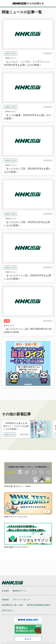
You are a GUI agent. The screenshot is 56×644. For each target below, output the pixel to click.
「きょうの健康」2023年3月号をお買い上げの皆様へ (27, 117)
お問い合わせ (7, 610)
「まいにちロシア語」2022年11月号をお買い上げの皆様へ (27, 224)
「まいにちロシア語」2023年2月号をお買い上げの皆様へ (27, 170)
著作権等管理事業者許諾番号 (39, 605)
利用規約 (5, 600)
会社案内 (5, 591)
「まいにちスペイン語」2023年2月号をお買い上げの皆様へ (27, 277)
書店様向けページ (20, 591)
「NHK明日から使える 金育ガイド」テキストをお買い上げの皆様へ (16, 426)
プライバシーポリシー (22, 600)
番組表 (28, 639)
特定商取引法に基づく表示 (13, 605)
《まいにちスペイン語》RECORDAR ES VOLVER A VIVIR (28, 331)
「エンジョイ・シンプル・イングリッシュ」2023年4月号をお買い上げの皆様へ (28, 63)
